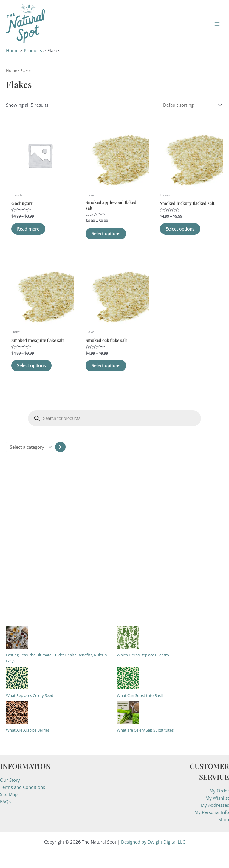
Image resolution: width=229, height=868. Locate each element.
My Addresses (215, 805)
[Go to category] (60, 447)
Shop (224, 819)
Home (11, 70)
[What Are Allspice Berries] (17, 713)
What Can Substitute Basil (140, 695)
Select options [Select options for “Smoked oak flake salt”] (106, 365)
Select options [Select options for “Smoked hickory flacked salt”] (180, 229)
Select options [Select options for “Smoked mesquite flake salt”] (32, 365)
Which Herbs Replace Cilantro (143, 655)
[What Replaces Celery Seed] (17, 678)
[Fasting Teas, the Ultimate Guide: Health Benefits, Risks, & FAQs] (17, 637)
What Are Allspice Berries (28, 730)
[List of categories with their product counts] (30, 447)
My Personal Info (212, 812)
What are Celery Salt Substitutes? (146, 730)
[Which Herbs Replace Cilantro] (128, 637)
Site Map (9, 794)
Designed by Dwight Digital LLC (153, 842)
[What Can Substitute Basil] (128, 678)
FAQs (5, 801)
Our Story (10, 780)
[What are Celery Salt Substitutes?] (128, 713)
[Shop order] (191, 105)
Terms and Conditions (23, 787)
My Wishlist (217, 798)
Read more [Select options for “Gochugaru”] (28, 229)
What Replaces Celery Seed (30, 695)
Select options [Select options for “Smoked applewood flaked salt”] (106, 233)
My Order (219, 791)
